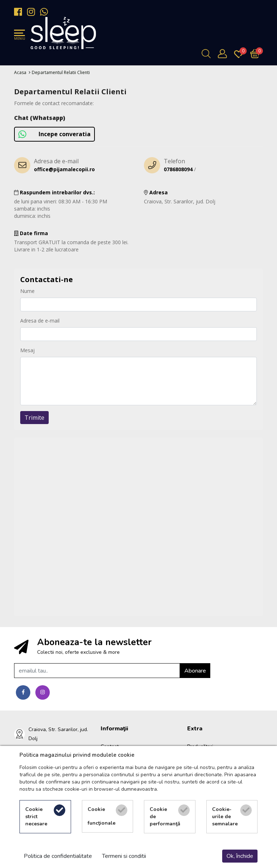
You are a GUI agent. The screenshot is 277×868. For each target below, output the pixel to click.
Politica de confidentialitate (58, 856)
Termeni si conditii (124, 856)
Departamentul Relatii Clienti (61, 72)
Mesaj (27, 350)
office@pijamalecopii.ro (64, 169)
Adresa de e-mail (40, 321)
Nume (27, 291)
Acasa (20, 72)
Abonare (195, 671)
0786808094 (178, 169)
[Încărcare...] (257, 54)
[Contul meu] (224, 54)
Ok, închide (240, 856)
